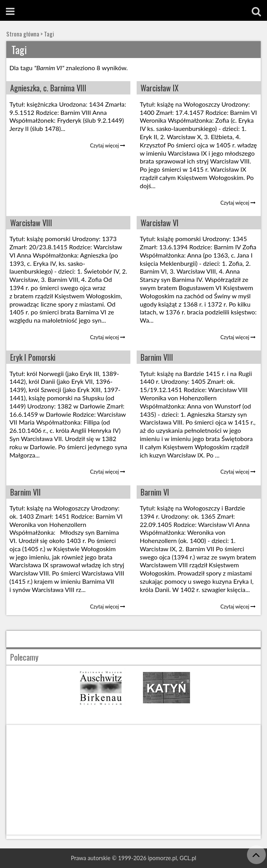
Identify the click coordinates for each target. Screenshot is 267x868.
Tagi (49, 34)
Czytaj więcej (108, 145)
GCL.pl (188, 858)
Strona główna (23, 34)
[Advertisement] (133, 780)
